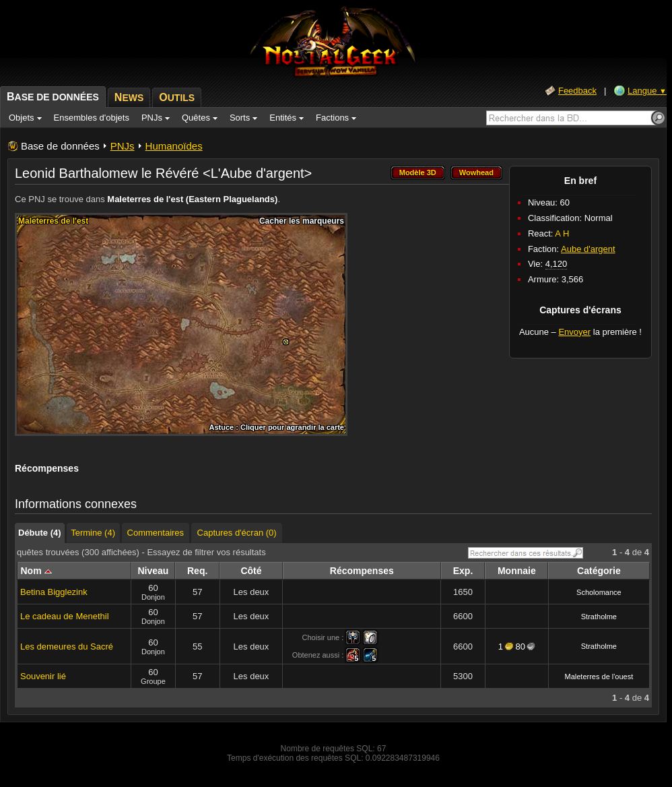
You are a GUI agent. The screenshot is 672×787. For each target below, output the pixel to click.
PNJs (123, 146)
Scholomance (599, 592)
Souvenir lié (43, 676)
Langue (647, 91)
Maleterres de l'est (53, 221)
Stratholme (599, 617)
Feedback (577, 91)
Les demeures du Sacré (67, 647)
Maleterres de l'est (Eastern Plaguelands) (192, 199)
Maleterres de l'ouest (599, 676)
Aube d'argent (588, 249)
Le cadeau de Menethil (65, 616)
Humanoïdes (174, 146)
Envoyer (574, 332)
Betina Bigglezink (54, 592)
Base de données (60, 146)
